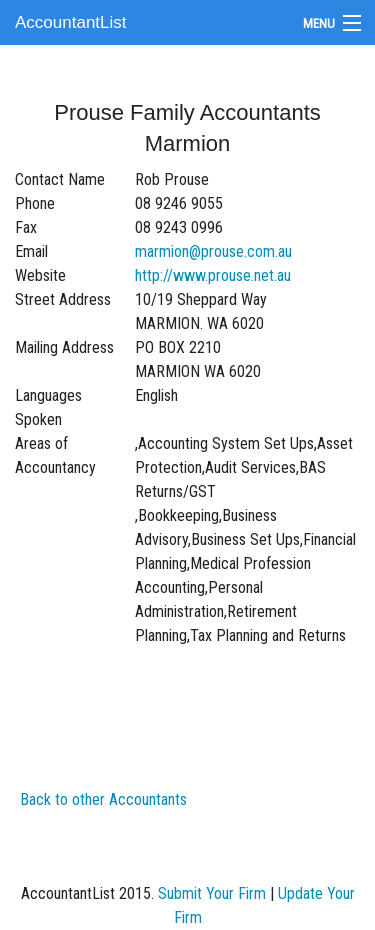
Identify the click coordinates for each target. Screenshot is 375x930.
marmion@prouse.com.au (213, 251)
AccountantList (71, 22)
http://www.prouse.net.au (213, 275)
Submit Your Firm (212, 893)
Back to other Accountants (103, 799)
